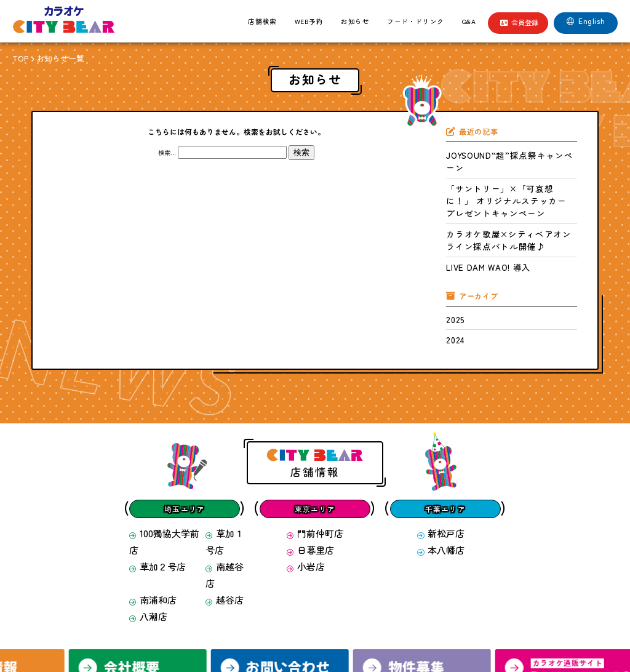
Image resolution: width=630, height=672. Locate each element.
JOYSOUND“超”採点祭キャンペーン (490, 150)
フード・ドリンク (415, 21)
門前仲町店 (315, 457)
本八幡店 (441, 468)
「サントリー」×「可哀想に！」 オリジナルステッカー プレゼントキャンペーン (512, 169)
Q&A (469, 21)
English (586, 21)
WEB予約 (309, 21)
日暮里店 (312, 468)
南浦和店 (147, 479)
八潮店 (144, 490)
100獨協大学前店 (157, 457)
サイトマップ (455, 626)
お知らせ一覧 (50, 57)
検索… (167, 149)
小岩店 (309, 479)
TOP (18, 57)
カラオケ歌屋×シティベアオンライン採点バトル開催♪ (510, 190)
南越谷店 (223, 468)
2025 (451, 252)
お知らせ (355, 21)
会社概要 (261, 626)
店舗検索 (262, 21)
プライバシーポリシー (385, 626)
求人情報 (215, 626)
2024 (452, 268)
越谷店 (220, 479)
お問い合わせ (314, 626)
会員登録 (520, 22)
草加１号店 (226, 457)
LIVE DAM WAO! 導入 (472, 206)
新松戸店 (441, 457)
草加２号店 (150, 468)
